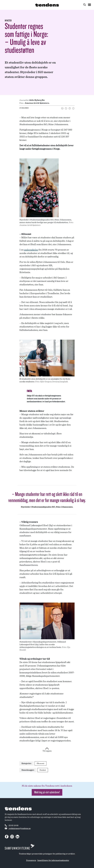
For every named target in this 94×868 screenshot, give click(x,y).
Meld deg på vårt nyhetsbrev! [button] (47, 792)
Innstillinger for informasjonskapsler (53, 860)
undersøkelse (31, 250)
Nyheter (8, 21)
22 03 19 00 (12, 825)
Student (43, 770)
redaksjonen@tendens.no (18, 828)
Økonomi (41, 763)
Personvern (31, 860)
